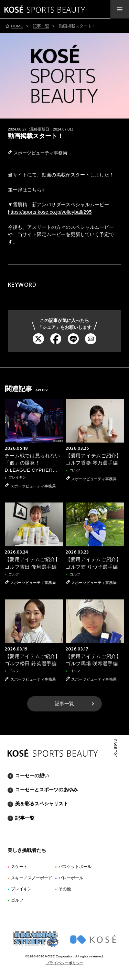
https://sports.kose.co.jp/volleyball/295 (50, 212)
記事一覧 (64, 704)
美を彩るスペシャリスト (42, 804)
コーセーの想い (32, 776)
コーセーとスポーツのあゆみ (46, 790)
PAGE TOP (115, 749)
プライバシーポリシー (65, 963)
